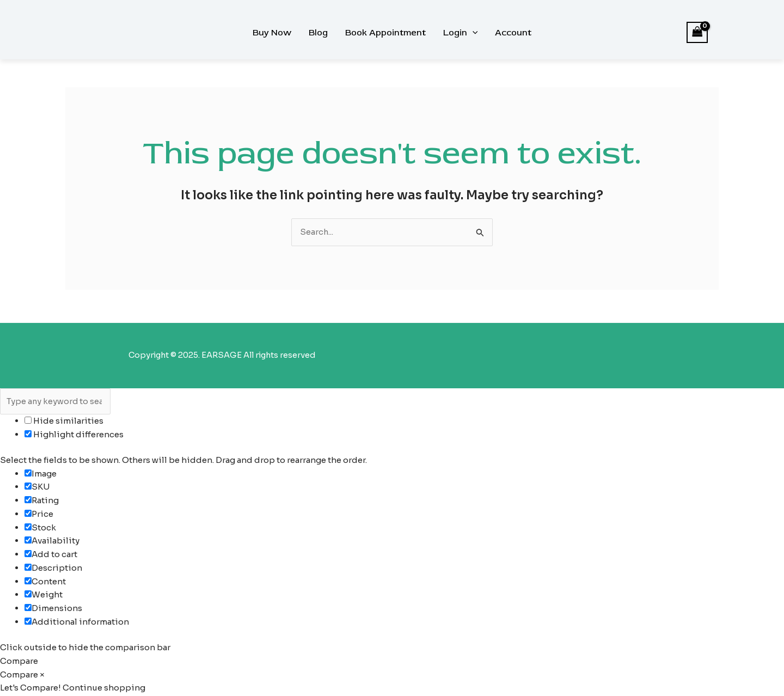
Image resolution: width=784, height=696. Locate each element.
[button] (473, 33)
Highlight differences (74, 435)
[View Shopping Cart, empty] (697, 32)
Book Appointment (385, 33)
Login (461, 33)
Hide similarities (64, 421)
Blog (318, 33)
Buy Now (272, 33)
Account (513, 33)
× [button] (42, 675)
